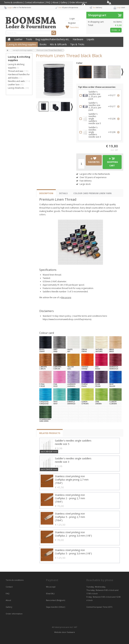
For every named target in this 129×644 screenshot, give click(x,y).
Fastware (71, 632)
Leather (18, 39)
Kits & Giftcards (58, 44)
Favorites (74, 27)
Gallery (64, 2)
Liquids (90, 39)
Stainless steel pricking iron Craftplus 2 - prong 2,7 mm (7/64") (70, 498)
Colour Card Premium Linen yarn (92, 193)
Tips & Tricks (77, 44)
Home (9, 39)
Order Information (78, 2)
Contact (9, 587)
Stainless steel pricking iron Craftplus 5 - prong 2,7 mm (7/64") (70, 517)
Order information (14, 614)
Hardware (78, 39)
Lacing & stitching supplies (22, 44)
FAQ (48, 2)
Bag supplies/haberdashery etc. (52, 39)
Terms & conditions (13, 2)
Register (72, 23)
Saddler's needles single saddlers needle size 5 (73, 442)
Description (46, 193)
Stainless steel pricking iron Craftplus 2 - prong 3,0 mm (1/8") (73, 534)
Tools (29, 39)
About (55, 2)
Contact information (34, 2)
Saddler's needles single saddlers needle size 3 (73, 460)
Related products (50, 433)
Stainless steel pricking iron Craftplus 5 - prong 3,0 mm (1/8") (73, 552)
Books (43, 44)
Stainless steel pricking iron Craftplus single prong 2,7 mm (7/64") (72, 480)
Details (63, 193)
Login (72, 19)
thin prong (66, 297)
